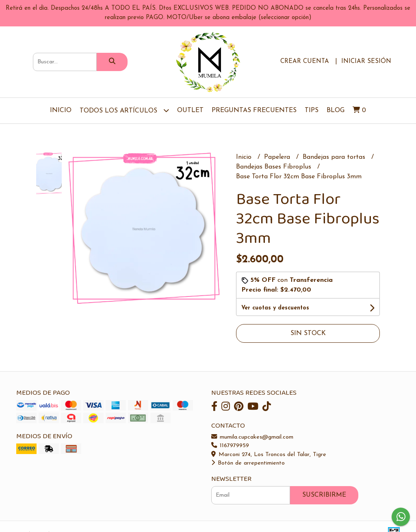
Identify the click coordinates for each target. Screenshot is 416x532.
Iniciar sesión (366, 62)
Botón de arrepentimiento (248, 463)
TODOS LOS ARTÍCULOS (124, 110)
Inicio (61, 110)
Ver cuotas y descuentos (275, 308)
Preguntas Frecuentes (254, 110)
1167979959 (230, 446)
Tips (312, 110)
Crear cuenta (305, 62)
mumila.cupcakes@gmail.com (252, 437)
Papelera (278, 157)
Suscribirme (324, 495)
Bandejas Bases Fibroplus (275, 167)
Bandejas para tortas (335, 157)
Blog (336, 110)
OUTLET (190, 110)
